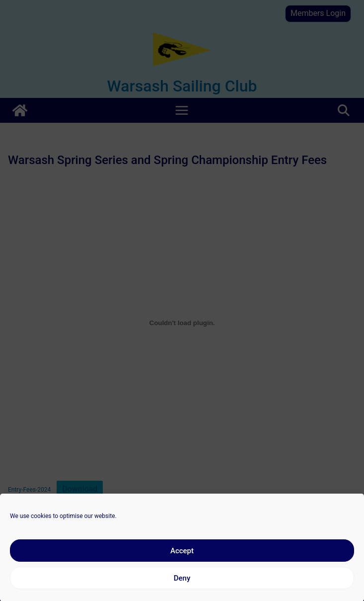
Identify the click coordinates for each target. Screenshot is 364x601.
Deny (182, 585)
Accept (182, 557)
